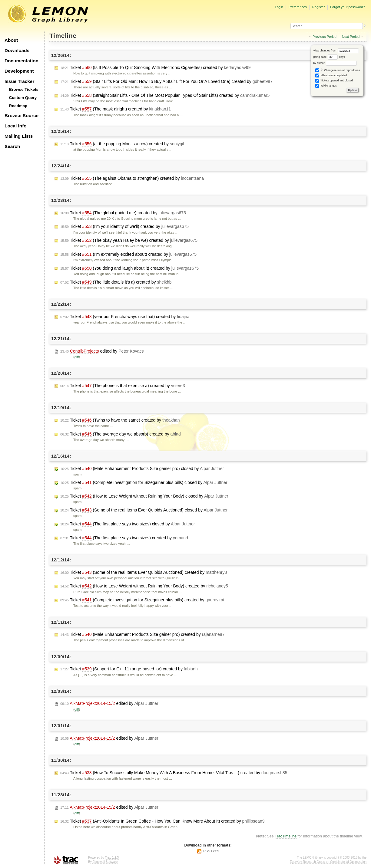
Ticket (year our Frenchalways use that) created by (125, 317)
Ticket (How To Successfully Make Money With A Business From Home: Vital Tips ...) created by (174, 773)
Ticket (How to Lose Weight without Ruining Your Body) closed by (144, 496)
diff (77, 357)
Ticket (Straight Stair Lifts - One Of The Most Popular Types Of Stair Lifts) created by (165, 95)
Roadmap (18, 106)
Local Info (16, 126)
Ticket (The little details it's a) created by (117, 282)
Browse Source (22, 115)
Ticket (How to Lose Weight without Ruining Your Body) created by (144, 586)
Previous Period (325, 37)
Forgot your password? (347, 7)
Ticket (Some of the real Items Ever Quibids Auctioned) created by (144, 572)
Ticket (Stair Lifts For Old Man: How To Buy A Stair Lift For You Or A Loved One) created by (166, 82)
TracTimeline (286, 836)
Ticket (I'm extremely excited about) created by (128, 254)
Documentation (22, 61)
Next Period (351, 37)
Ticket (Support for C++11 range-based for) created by (129, 669)
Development (19, 71)
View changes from (336, 51)
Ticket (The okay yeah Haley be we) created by (129, 240)
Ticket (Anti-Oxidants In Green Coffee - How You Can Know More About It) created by (162, 821)
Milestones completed (331, 76)
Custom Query (23, 98)
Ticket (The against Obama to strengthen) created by (132, 178)
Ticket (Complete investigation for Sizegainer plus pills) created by (142, 600)
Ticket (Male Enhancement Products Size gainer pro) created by (142, 635)
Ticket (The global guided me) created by (123, 213)
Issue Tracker (19, 81)
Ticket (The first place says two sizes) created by (124, 538)
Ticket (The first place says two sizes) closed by (128, 524)
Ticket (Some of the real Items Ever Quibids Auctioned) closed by (144, 510)
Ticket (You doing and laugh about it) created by (129, 268)
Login (279, 7)
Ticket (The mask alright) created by (116, 109)
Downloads (17, 50)
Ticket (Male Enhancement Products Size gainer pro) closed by (142, 469)
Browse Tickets (24, 89)
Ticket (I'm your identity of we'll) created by (124, 227)
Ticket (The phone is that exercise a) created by (123, 386)
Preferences (298, 7)
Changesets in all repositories (338, 70)
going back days (329, 57)
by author (335, 63)
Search (12, 146)
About (11, 40)
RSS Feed (211, 851)
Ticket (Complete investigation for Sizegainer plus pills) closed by (144, 483)
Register (319, 7)
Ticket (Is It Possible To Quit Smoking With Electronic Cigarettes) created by (156, 68)
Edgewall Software (105, 862)
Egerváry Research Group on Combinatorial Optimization (328, 862)
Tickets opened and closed (334, 81)
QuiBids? (172, 578)
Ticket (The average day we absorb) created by (121, 434)
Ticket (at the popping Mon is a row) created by (122, 144)
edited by (102, 351)
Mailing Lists (19, 136)
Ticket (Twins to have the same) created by (120, 420)
